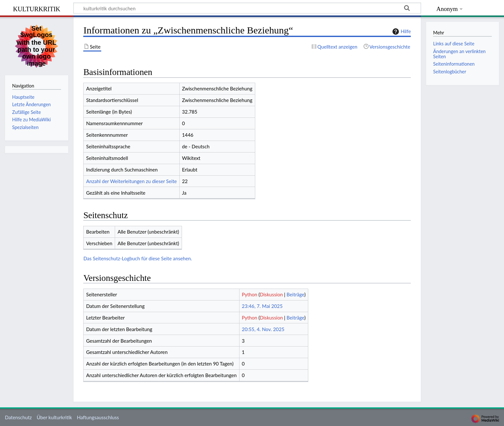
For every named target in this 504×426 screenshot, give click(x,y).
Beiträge (296, 294)
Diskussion (271, 294)
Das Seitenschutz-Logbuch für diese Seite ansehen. (138, 258)
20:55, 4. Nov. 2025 (263, 329)
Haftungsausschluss (98, 417)
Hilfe (401, 32)
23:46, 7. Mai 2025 (262, 306)
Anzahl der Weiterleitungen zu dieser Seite (131, 181)
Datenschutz (18, 417)
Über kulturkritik (54, 417)
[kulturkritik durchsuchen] (247, 8)
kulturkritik (36, 8)
